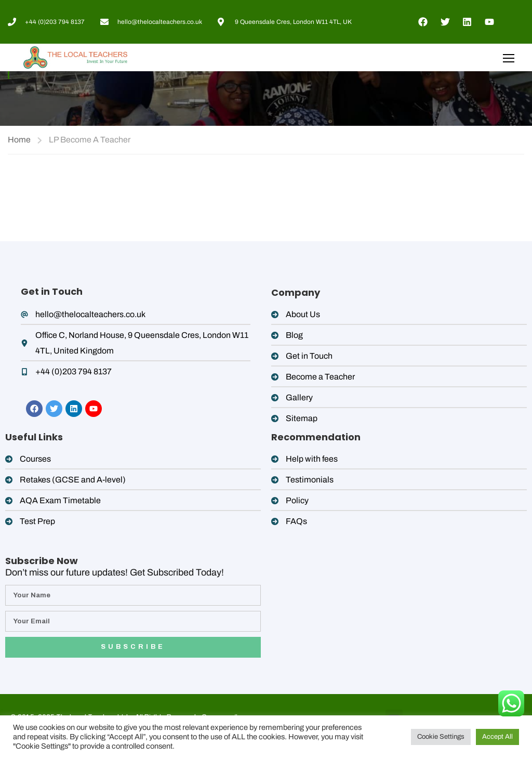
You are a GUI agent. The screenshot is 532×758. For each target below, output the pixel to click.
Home (19, 140)
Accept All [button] (497, 737)
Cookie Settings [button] (441, 737)
